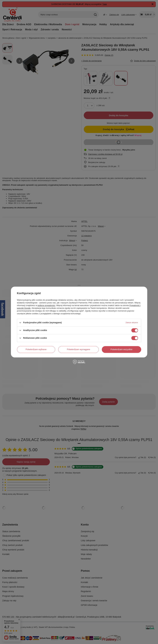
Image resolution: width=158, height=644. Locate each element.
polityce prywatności (46, 305)
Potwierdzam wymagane (79, 349)
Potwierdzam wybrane (36, 349)
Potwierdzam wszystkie (121, 349)
